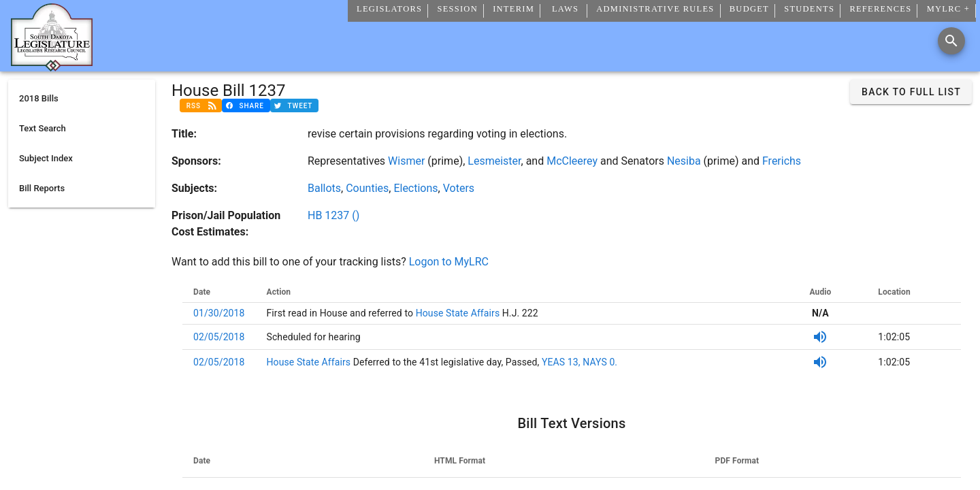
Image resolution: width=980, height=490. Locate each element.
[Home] (52, 66)
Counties (367, 188)
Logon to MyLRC (449, 262)
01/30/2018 (219, 313)
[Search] (951, 41)
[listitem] (82, 99)
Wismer (406, 161)
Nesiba (684, 161)
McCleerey (572, 161)
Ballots (324, 188)
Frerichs (782, 161)
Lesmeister (494, 161)
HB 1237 (333, 215)
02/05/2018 (219, 337)
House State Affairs (456, 313)
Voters (459, 188)
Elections (415, 188)
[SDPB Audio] (820, 337)
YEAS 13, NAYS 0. (579, 362)
